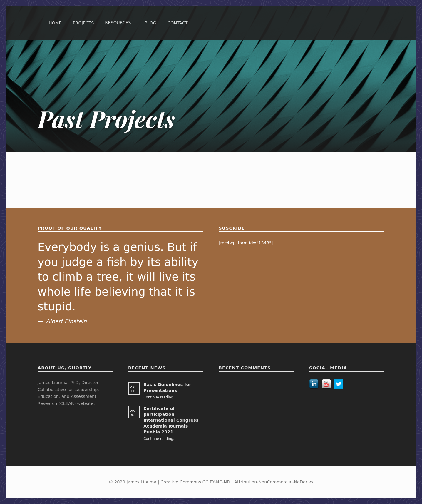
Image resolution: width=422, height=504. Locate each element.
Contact (178, 23)
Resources (118, 23)
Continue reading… (160, 397)
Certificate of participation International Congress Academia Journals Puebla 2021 (171, 420)
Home (55, 23)
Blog (150, 23)
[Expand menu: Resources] (134, 23)
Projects (83, 23)
